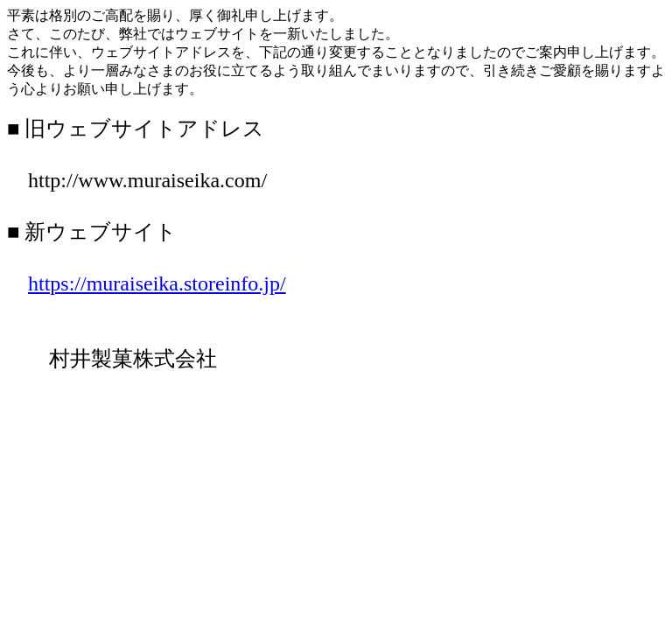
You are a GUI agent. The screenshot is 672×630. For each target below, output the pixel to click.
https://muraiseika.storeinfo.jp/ (157, 283)
